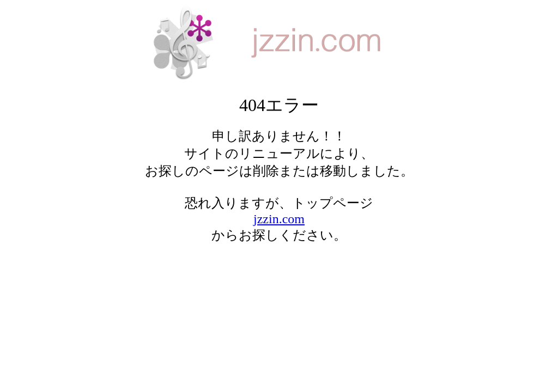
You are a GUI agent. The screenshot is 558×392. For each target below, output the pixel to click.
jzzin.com (279, 219)
